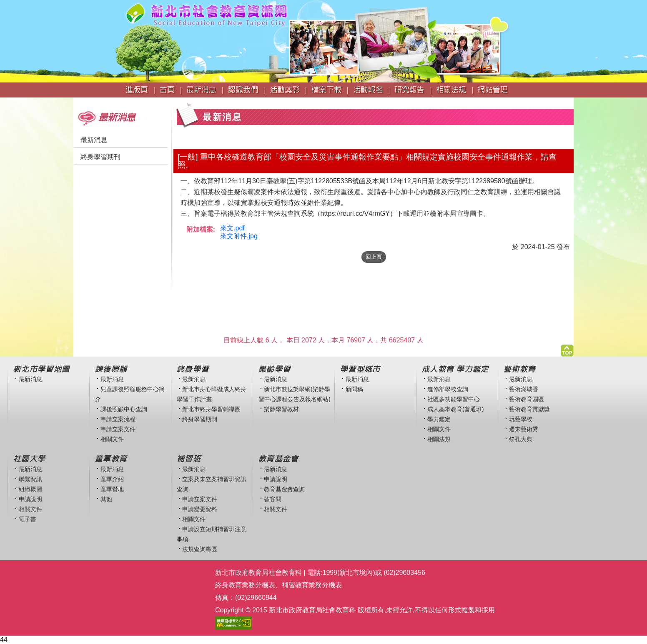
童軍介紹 (112, 479)
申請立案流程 (118, 419)
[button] (567, 348)
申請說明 (30, 499)
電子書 (28, 519)
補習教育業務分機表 (312, 585)
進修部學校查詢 (448, 389)
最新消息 (94, 140)
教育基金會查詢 (284, 489)
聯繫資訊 (30, 479)
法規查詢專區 (200, 549)
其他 (106, 499)
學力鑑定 (439, 419)
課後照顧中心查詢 (124, 409)
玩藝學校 (521, 419)
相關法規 (439, 439)
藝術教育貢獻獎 (529, 409)
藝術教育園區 (527, 399)
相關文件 (112, 439)
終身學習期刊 (100, 157)
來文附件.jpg (239, 236)
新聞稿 (354, 389)
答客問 (273, 499)
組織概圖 (30, 489)
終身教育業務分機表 (245, 585)
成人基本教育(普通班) (456, 409)
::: (76, 101)
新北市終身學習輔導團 (211, 409)
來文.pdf (232, 228)
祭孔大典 (521, 439)
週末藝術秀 (524, 429)
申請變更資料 (200, 509)
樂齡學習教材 (281, 409)
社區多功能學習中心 (454, 399)
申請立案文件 (118, 429)
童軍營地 (112, 489)
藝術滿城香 (524, 389)
